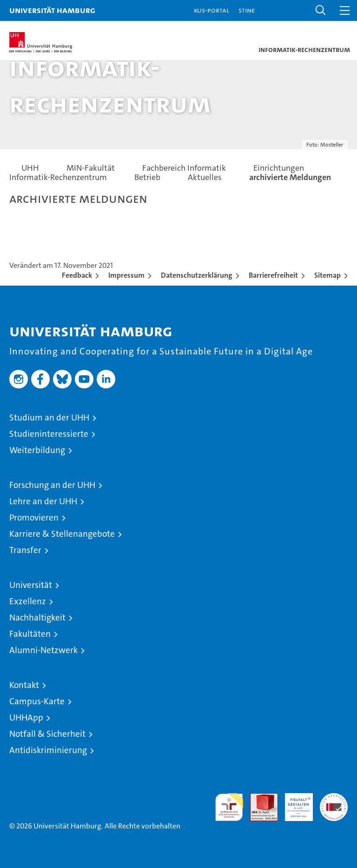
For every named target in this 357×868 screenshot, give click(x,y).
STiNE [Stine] (247, 10)
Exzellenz (28, 601)
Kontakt (24, 685)
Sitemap (327, 275)
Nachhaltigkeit (37, 618)
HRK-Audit (294, 803)
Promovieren (34, 517)
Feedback (77, 275)
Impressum (126, 275)
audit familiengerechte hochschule (229, 807)
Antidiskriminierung (48, 750)
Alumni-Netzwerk (43, 650)
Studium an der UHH (49, 417)
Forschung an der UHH (52, 485)
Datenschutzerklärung (197, 275)
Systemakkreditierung (334, 798)
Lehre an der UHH (43, 501)
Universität (31, 585)
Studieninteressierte (49, 434)
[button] (321, 10)
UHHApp (26, 718)
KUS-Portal (212, 10)
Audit (259, 798)
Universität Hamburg (52, 10)
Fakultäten (30, 634)
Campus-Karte (37, 701)
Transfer (25, 550)
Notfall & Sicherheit (47, 734)
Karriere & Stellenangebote (62, 534)
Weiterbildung (37, 450)
